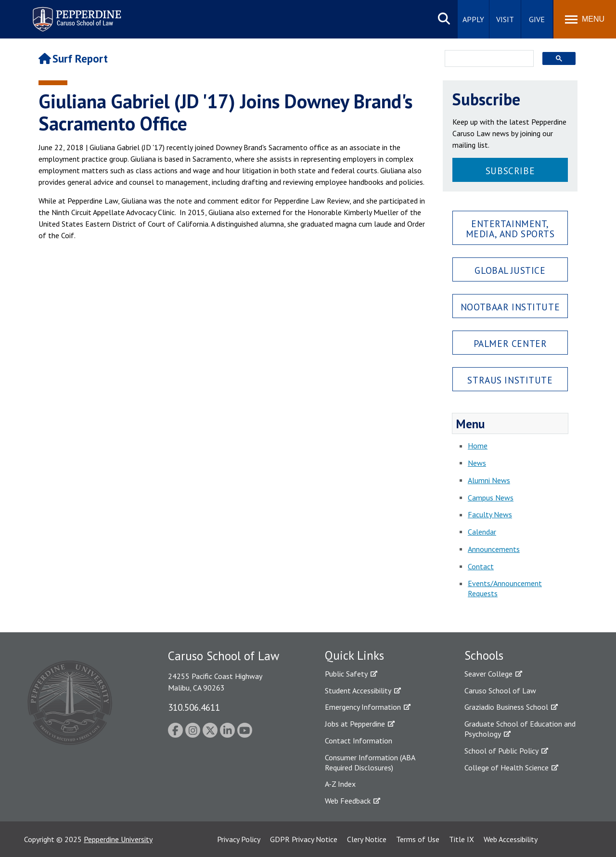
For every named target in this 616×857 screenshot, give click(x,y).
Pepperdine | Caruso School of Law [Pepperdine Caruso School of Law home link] (75, 13)
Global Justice (510, 270)
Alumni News (489, 480)
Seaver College (488, 674)
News (477, 463)
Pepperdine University (118, 839)
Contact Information (359, 741)
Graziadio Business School (506, 707)
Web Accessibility (511, 839)
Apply (473, 19)
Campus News (491, 498)
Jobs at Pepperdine (355, 724)
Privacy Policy (239, 839)
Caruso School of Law (500, 691)
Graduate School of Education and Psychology (520, 729)
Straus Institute (510, 380)
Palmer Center (510, 343)
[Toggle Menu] (585, 19)
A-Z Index (340, 784)
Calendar (482, 532)
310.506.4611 (194, 707)
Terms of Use (418, 839)
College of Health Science (507, 767)
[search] (486, 59)
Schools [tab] (484, 655)
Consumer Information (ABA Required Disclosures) (370, 762)
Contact (481, 566)
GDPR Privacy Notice (304, 839)
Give (537, 19)
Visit (505, 19)
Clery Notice (367, 839)
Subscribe (510, 171)
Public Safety (346, 674)
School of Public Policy (501, 751)
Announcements (494, 549)
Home (478, 446)
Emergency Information (363, 707)
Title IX (462, 839)
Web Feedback (348, 801)
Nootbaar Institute (510, 307)
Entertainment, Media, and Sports (510, 229)
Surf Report (73, 58)
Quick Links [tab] (354, 655)
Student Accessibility (358, 691)
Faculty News (490, 514)
